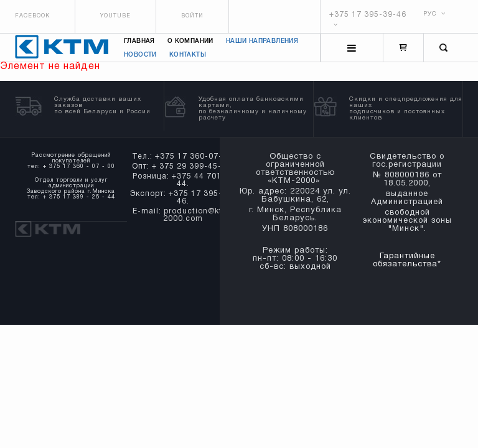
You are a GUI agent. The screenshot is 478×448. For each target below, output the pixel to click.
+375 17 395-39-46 (368, 15)
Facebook (32, 16)
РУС (434, 14)
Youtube (115, 16)
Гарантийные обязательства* (407, 260)
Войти (192, 16)
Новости (140, 55)
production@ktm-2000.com (198, 215)
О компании (190, 41)
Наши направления (262, 41)
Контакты (188, 55)
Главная (139, 41)
